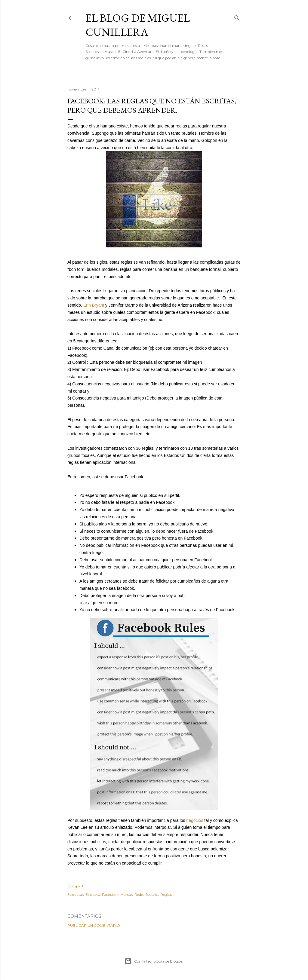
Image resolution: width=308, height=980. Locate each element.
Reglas (166, 894)
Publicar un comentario (94, 925)
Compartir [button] (77, 886)
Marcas (126, 894)
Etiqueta (93, 894)
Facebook (110, 894)
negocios (195, 820)
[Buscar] (237, 17)
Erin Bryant (94, 305)
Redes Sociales (146, 894)
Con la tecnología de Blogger (154, 961)
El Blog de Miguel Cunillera (138, 25)
